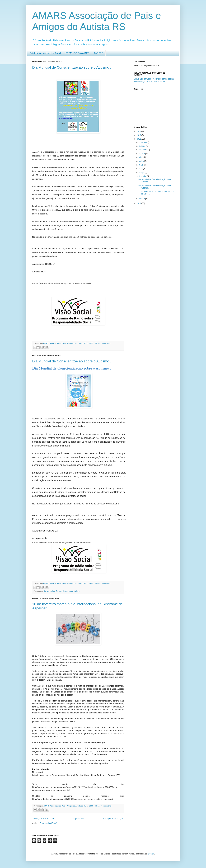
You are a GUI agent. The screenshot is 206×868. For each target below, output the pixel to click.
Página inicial (79, 819)
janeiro (142, 199)
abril (141, 169)
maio (141, 165)
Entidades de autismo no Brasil (45, 53)
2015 (139, 131)
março (142, 172)
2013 (139, 135)
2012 (139, 139)
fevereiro (143, 176)
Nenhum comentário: (103, 343)
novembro (143, 142)
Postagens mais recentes (44, 819)
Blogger (151, 854)
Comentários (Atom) (48, 823)
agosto (142, 154)
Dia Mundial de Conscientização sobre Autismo (62, 591)
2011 (139, 203)
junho (142, 161)
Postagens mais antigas (113, 819)
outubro (142, 146)
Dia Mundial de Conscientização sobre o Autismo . (72, 67)
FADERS (99, 53)
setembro (143, 150)
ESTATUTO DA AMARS (77, 53)
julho (141, 157)
